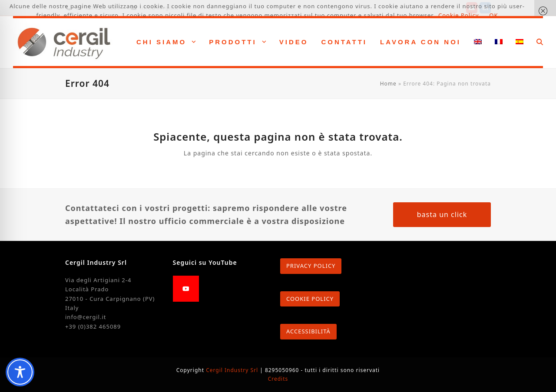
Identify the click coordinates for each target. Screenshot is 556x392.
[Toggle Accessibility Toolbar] (20, 372)
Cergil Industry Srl (233, 370)
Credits (278, 379)
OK (493, 15)
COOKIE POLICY (310, 299)
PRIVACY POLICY (311, 266)
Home (388, 84)
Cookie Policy (458, 15)
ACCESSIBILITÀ (308, 331)
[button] (540, 42)
